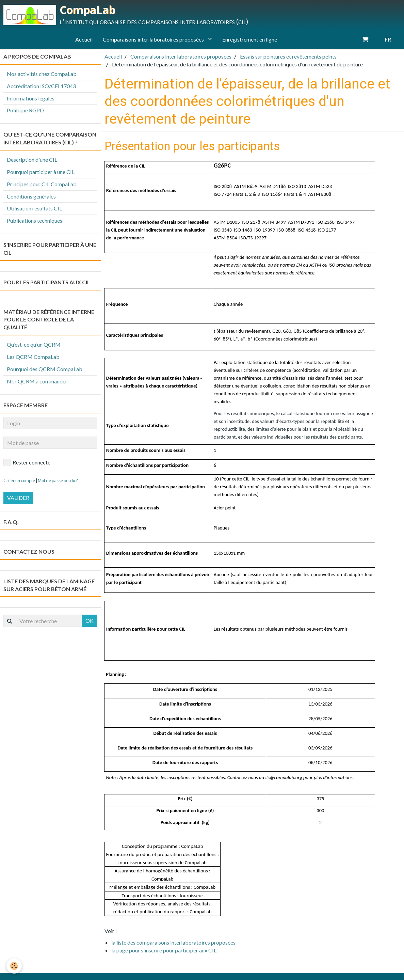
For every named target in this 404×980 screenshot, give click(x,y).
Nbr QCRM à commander (37, 381)
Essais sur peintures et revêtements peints (288, 56)
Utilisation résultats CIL (34, 208)
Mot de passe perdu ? (58, 480)
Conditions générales (31, 196)
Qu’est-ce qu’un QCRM (34, 344)
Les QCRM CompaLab (33, 357)
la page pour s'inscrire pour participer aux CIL (164, 950)
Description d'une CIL (32, 160)
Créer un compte (19, 480)
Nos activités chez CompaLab (42, 74)
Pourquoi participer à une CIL (41, 172)
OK (90, 621)
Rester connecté (27, 462)
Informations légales (31, 98)
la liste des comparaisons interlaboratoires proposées (173, 942)
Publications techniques (35, 220)
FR (388, 39)
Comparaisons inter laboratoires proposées (154, 39)
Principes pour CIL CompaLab (42, 184)
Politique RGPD (25, 110)
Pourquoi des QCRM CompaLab (45, 369)
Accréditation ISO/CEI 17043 (41, 86)
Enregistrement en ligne (250, 39)
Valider (18, 498)
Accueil (84, 39)
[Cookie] (14, 966)
